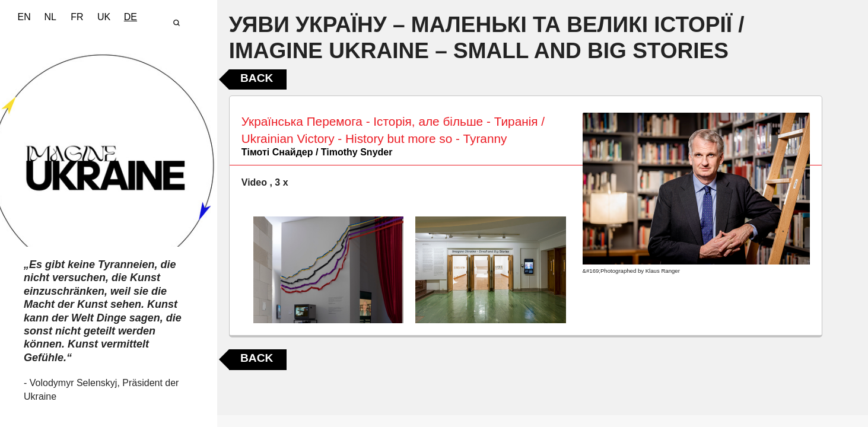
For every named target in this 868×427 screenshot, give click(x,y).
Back (257, 78)
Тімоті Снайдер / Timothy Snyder (317, 152)
